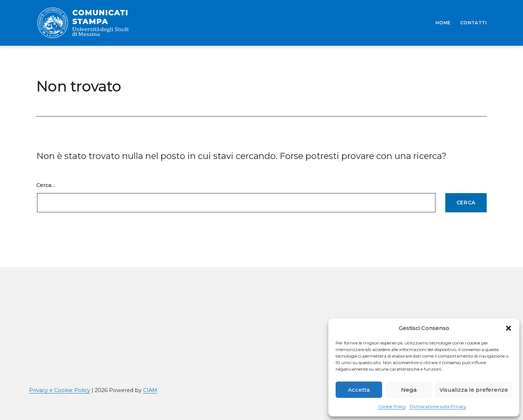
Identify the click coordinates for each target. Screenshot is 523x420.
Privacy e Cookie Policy (60, 390)
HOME (443, 23)
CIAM (150, 390)
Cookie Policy (392, 406)
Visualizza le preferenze (474, 390)
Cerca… (46, 185)
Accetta (359, 390)
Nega (409, 390)
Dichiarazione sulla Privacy (438, 406)
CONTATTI (473, 23)
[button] (508, 328)
